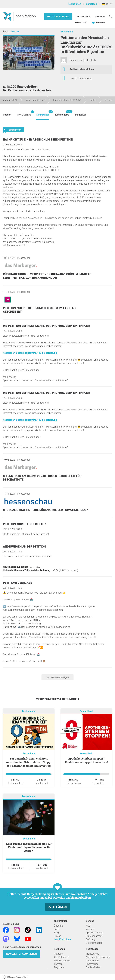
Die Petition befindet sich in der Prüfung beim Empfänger (46, 326)
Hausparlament (94, 936)
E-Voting (90, 939)
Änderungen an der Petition (24, 547)
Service (100, 17)
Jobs (57, 929)
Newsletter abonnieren (21, 954)
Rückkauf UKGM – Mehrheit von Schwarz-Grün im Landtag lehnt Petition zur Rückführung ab (47, 276)
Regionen (59, 967)
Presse (57, 936)
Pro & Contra (24, 113)
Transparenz (93, 954)
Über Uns (81, 23)
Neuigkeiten (43, 113)
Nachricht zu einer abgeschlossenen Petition (38, 140)
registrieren (75, 4)
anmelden (91, 4)
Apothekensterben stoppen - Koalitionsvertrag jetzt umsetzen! (86, 760)
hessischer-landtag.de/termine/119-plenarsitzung (30, 353)
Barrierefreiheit (94, 967)
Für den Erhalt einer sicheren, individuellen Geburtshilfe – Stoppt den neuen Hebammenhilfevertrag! (29, 762)
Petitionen (84, 17)
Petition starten (58, 17)
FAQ (88, 926)
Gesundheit (67, 32)
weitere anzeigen (57, 677)
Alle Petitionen (61, 957)
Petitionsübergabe (18, 583)
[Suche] (111, 16)
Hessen (15, 31)
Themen (58, 964)
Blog (56, 933)
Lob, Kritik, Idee (62, 939)
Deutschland (29, 711)
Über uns (59, 926)
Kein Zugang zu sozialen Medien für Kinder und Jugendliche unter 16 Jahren (29, 847)
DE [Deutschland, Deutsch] (105, 4)
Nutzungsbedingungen (98, 957)
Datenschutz (93, 961)
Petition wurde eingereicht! (24, 524)
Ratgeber (59, 954)
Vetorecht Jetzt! (94, 943)
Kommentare (62, 113)
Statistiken (81, 115)
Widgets (90, 929)
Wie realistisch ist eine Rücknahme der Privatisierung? (45, 510)
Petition (7, 115)
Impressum (92, 964)
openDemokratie (95, 933)
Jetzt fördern (57, 907)
